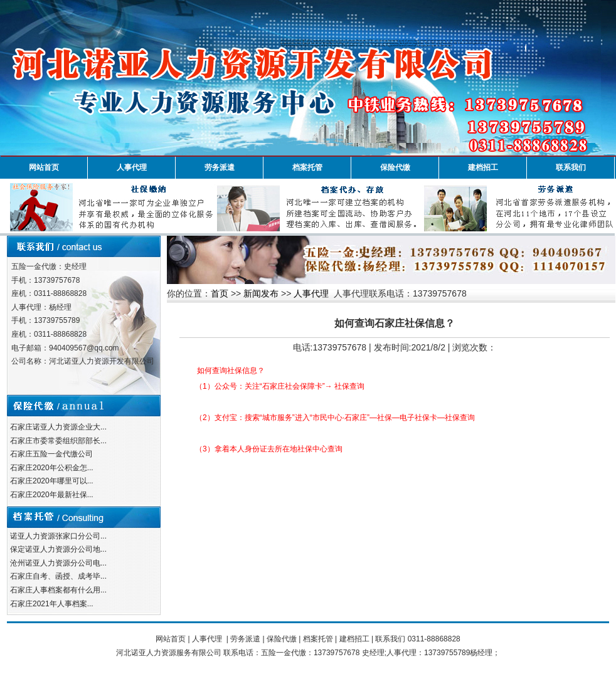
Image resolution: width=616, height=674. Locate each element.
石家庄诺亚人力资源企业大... (58, 427)
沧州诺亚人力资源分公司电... (58, 563)
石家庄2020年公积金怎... (52, 468)
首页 (220, 293)
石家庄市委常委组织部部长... (58, 441)
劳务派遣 (220, 167)
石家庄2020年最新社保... (52, 495)
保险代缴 (395, 167)
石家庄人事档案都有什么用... (58, 590)
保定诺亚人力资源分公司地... (58, 549)
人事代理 (132, 167)
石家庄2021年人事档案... (52, 604)
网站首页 (44, 167)
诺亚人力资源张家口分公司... (58, 536)
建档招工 (483, 167)
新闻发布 (261, 293)
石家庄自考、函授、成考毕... (58, 576)
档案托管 (307, 167)
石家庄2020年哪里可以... (52, 481)
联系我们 (571, 167)
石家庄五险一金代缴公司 (51, 454)
